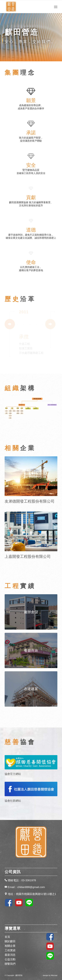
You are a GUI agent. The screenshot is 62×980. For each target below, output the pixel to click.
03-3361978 (29, 880)
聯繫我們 (10, 964)
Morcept (54, 975)
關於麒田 (10, 941)
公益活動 (10, 959)
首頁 (7, 937)
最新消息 (10, 955)
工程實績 (10, 950)
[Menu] (56, 7)
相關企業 (10, 946)
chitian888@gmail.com (31, 887)
